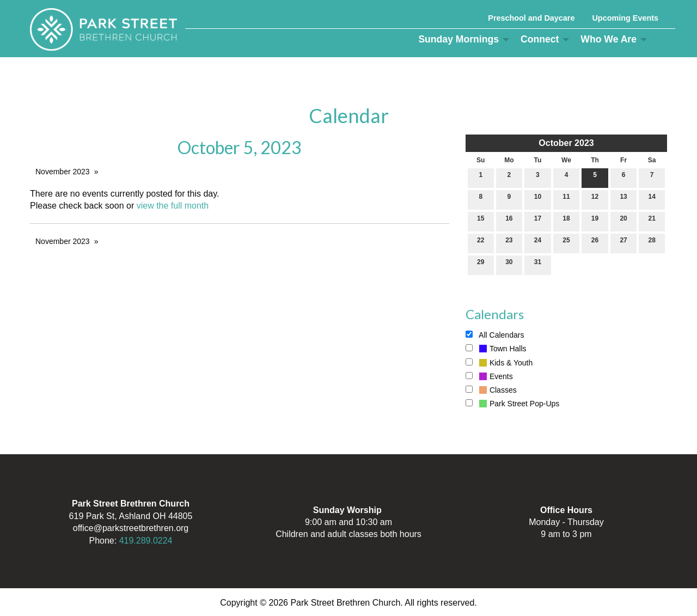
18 (566, 221)
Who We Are (609, 39)
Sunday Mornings (458, 39)
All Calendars (495, 335)
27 (623, 243)
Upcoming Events (625, 18)
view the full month (173, 206)
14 (652, 199)
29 (481, 264)
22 (481, 243)
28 (652, 243)
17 (538, 221)
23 (509, 243)
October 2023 (566, 143)
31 (538, 264)
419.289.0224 (146, 541)
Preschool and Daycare (531, 18)
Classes (491, 390)
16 (509, 221)
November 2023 (63, 172)
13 (623, 199)
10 (538, 199)
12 (595, 199)
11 (566, 199)
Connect (540, 39)
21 (652, 221)
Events (489, 376)
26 (595, 243)
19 (595, 221)
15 (481, 221)
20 (623, 221)
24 (538, 243)
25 (566, 243)
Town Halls (496, 349)
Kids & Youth (499, 363)
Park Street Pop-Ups (512, 404)
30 (509, 264)
